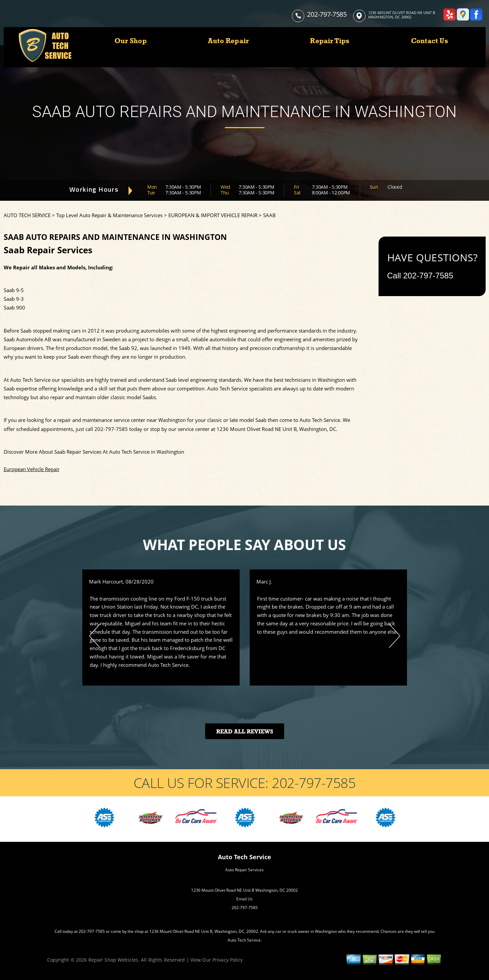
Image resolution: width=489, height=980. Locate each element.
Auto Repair (228, 41)
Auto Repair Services (245, 870)
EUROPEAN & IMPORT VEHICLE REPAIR (213, 215)
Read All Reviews (245, 732)
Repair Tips (330, 41)
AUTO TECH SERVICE (27, 215)
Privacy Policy (228, 960)
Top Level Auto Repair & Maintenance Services (109, 215)
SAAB (269, 215)
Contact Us (430, 41)
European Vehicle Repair (32, 469)
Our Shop (131, 41)
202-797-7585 (327, 14)
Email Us (245, 899)
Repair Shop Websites (113, 960)
